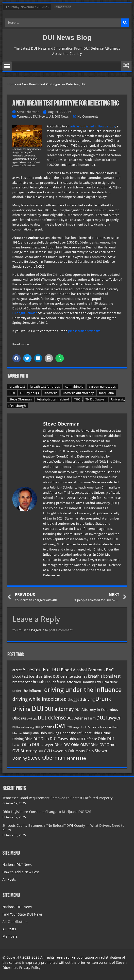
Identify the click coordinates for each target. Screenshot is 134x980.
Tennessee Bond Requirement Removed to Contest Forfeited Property (58, 798)
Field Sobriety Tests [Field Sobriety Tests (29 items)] (94, 727)
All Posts (9, 879)
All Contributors (15, 922)
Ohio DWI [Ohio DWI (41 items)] (62, 745)
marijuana (106, 393)
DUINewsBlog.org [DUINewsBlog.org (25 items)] (23, 727)
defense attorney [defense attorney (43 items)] (67, 682)
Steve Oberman (21, 399)
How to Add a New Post (21, 872)
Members (10, 936)
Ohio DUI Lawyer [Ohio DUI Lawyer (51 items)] (38, 745)
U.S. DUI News (59, 116)
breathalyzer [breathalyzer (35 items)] (22, 682)
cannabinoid (74, 387)
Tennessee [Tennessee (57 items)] (76, 758)
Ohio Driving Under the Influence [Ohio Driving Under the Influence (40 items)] (66, 733)
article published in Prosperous (93, 126)
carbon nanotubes (102, 387)
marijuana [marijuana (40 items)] (31, 733)
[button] (7, 66)
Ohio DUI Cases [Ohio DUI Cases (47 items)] (54, 739)
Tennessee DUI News (32, 116)
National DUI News (17, 865)
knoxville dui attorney (78, 393)
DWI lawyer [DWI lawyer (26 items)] (74, 727)
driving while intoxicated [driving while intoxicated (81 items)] (40, 699)
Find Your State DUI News (22, 914)
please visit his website (84, 331)
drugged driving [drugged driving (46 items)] (81, 700)
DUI (12, 393)
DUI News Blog (67, 38)
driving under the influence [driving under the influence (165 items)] (83, 690)
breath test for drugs (45, 387)
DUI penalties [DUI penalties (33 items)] (44, 727)
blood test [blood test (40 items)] (20, 676)
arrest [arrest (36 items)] (17, 670)
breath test (17, 387)
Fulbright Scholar (25, 313)
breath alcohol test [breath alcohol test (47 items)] (104, 676)
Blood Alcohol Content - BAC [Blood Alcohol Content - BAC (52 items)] (87, 670)
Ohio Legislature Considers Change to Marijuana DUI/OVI (47, 812)
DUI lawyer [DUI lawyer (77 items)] (109, 718)
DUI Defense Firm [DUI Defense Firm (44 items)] (81, 718)
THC (77, 399)
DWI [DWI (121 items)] (60, 726)
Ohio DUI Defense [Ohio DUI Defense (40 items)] (83, 739)
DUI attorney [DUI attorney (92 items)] (59, 709)
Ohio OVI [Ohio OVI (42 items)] (98, 745)
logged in (38, 630)
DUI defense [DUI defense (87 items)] (52, 718)
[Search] (125, 23)
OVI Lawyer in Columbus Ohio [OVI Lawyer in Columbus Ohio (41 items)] (69, 751)
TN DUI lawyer (96, 399)
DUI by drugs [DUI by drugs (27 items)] (29, 719)
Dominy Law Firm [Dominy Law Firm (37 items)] (95, 682)
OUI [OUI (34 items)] (40, 751)
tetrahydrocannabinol (53, 399)
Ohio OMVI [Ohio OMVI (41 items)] (80, 745)
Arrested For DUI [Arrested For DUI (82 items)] (41, 670)
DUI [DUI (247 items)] (37, 708)
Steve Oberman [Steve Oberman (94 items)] (47, 758)
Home (12, 84)
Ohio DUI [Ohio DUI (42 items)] (32, 739)
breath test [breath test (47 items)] (42, 682)
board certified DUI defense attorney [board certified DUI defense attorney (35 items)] (58, 676)
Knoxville (51, 393)
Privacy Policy (30, 968)
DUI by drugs (30, 393)
